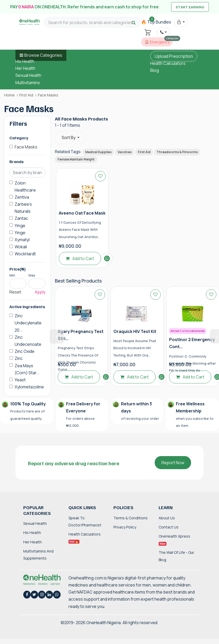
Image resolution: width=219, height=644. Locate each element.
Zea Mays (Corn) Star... (27, 369)
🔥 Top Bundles (156, 22)
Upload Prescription (174, 56)
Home (9, 95)
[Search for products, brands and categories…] (93, 23)
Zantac (21, 218)
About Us (167, 518)
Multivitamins (28, 83)
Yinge (20, 226)
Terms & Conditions (131, 518)
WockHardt (25, 254)
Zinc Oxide (25, 351)
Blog (155, 70)
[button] (181, 22)
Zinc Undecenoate (28, 341)
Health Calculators (168, 63)
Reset (15, 292)
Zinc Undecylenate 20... (28, 323)
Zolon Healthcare (25, 186)
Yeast (20, 380)
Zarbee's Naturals (23, 208)
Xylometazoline (29, 387)
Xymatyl (22, 240)
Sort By (69, 137)
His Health (25, 61)
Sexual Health (28, 75)
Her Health (25, 68)
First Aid (26, 95)
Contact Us (169, 527)
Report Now (173, 463)
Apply (40, 292)
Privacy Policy (125, 527)
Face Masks (26, 147)
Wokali (21, 247)
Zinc (19, 358)
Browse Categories (43, 55)
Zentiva (22, 197)
